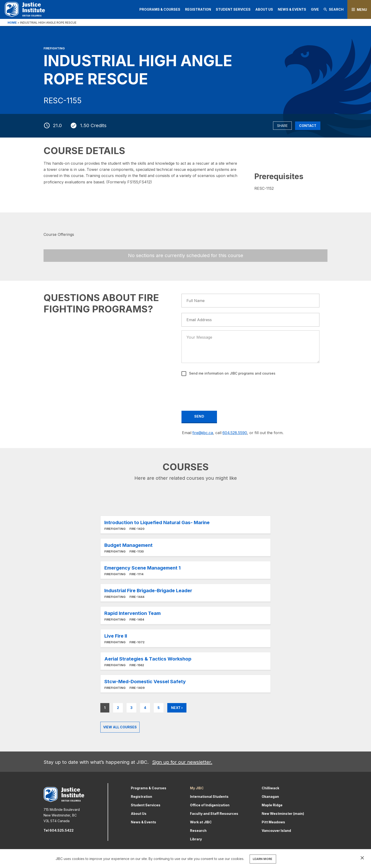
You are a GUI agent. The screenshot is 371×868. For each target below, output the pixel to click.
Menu (362, 10)
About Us (264, 9)
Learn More (185, 525)
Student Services (233, 9)
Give (315, 9)
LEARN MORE (263, 859)
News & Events (292, 9)
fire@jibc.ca (203, 433)
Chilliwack (270, 788)
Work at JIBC (201, 822)
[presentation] (218, 390)
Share (282, 126)
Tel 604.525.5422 (59, 830)
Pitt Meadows (273, 822)
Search (334, 9)
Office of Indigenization (210, 805)
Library (196, 839)
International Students (209, 797)
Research (198, 831)
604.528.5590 (235, 433)
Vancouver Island (276, 831)
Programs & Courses (160, 9)
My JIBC (197, 788)
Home (12, 23)
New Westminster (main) (283, 814)
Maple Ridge (272, 805)
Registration (198, 9)
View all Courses (120, 727)
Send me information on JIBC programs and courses (232, 373)
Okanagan (270, 797)
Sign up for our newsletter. (182, 762)
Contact (308, 126)
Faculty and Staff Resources (214, 814)
